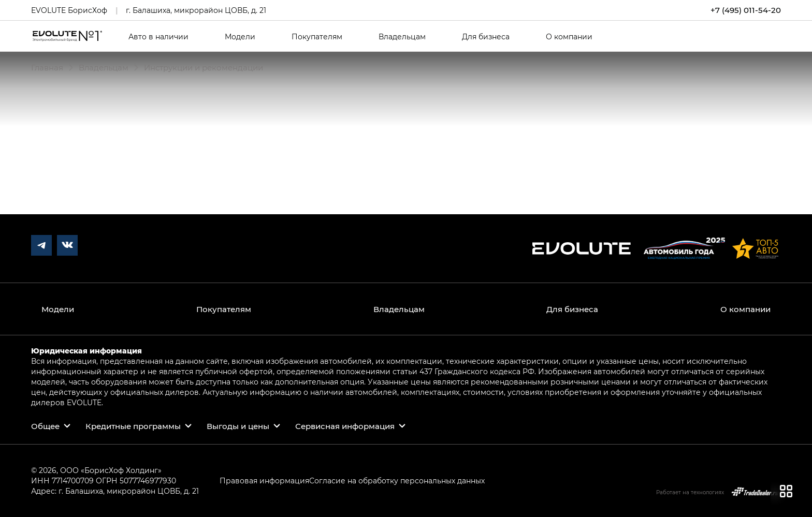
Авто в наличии (158, 37)
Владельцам (402, 37)
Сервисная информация (345, 426)
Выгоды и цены (238, 426)
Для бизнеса (486, 37)
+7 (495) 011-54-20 (746, 10)
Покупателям (317, 37)
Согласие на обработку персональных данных (397, 481)
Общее (45, 426)
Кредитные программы (133, 426)
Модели (240, 37)
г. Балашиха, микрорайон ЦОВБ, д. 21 (196, 10)
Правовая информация (264, 481)
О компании (569, 37)
